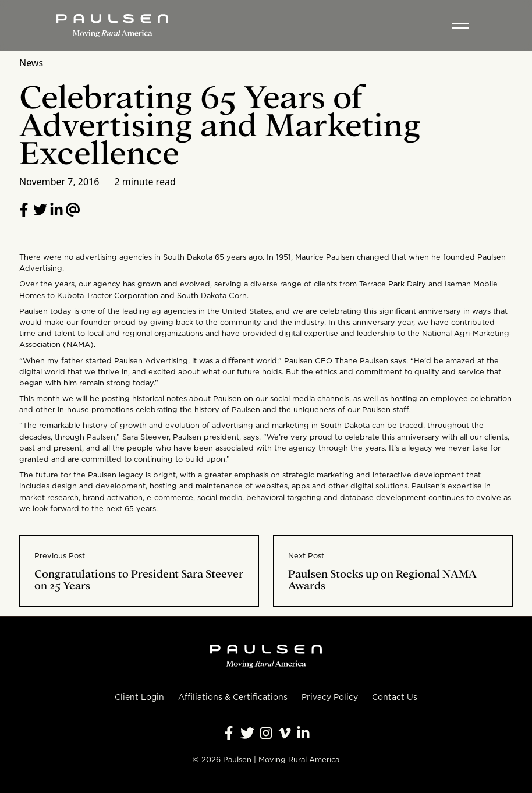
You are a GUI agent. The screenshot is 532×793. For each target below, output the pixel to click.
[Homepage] (112, 26)
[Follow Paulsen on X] (247, 733)
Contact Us (395, 697)
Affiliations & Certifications (233, 697)
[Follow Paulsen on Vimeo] (285, 733)
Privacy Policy (330, 697)
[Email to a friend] (73, 210)
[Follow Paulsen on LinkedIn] (56, 210)
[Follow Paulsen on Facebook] (229, 733)
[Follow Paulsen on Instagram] (266, 733)
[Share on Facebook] (24, 210)
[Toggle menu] (460, 26)
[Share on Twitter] (40, 210)
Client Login (139, 697)
